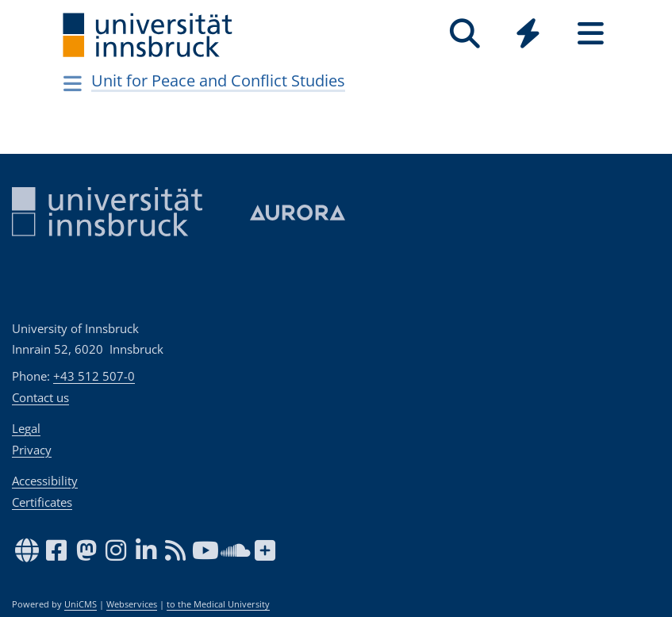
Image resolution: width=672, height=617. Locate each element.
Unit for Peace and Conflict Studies (218, 80)
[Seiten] (591, 34)
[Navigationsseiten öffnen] (73, 83)
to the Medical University (218, 604)
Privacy (32, 450)
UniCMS (81, 604)
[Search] (465, 34)
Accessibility (45, 481)
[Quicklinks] (528, 34)
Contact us (40, 397)
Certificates (42, 502)
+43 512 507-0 (94, 376)
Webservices (132, 604)
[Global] (528, 35)
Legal (26, 428)
